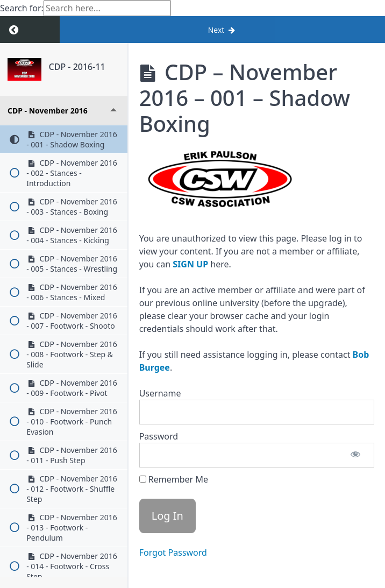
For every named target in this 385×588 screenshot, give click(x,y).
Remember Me (174, 479)
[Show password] (355, 455)
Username (160, 393)
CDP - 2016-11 (77, 67)
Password (159, 436)
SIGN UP (190, 264)
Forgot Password (173, 552)
